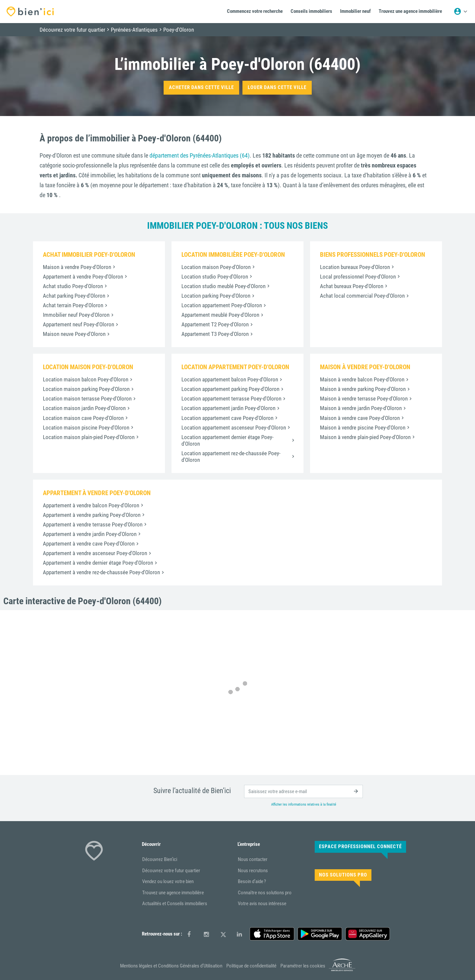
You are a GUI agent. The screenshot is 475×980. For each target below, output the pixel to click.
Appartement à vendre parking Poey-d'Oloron (92, 515)
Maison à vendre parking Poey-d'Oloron (363, 389)
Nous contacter (253, 859)
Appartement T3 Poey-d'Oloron (215, 334)
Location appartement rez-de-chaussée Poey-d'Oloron (231, 457)
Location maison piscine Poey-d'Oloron (86, 428)
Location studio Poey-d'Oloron (215, 277)
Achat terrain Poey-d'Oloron (73, 305)
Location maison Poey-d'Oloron (216, 267)
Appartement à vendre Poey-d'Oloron (83, 277)
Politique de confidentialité (251, 966)
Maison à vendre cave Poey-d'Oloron (360, 418)
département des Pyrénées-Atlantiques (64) (200, 155)
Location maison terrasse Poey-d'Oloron (87, 399)
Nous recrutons (253, 871)
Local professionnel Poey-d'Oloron (358, 277)
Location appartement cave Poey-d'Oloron (227, 418)
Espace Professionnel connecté (360, 846)
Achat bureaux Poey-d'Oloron (352, 286)
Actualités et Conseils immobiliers (175, 904)
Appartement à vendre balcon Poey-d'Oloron (91, 505)
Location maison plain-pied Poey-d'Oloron (89, 437)
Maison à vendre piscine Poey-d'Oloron (363, 428)
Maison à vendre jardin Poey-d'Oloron (361, 408)
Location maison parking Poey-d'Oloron (86, 389)
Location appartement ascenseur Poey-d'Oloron (234, 428)
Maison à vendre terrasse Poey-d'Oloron (364, 399)
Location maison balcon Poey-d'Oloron (86, 379)
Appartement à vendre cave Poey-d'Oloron (89, 544)
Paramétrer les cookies (303, 966)
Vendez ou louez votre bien (168, 881)
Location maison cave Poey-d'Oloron (83, 418)
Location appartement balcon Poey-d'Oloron (230, 379)
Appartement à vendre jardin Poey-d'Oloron (90, 534)
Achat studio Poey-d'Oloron (73, 286)
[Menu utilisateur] (460, 12)
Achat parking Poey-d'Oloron (74, 296)
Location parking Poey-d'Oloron (216, 296)
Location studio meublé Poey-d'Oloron (223, 286)
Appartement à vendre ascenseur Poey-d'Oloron (95, 553)
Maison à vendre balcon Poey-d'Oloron (362, 379)
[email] (303, 791)
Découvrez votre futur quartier (171, 871)
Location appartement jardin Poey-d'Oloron (228, 408)
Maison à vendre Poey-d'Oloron (77, 267)
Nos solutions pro (343, 875)
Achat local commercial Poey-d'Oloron (362, 296)
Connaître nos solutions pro (265, 893)
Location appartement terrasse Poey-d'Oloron (231, 399)
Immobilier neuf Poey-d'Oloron (76, 315)
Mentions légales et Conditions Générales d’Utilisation (171, 966)
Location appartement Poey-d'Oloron (222, 305)
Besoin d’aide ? (252, 881)
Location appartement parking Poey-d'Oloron (230, 389)
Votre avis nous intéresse (262, 904)
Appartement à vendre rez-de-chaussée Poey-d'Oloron (101, 572)
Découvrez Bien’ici (160, 859)
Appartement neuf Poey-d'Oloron (79, 324)
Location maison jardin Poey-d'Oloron (84, 408)
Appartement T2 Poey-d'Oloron (215, 324)
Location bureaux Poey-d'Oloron (355, 267)
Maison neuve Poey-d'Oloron (74, 334)
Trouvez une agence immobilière (173, 893)
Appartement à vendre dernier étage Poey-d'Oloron (98, 563)
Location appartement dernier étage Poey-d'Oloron (227, 440)
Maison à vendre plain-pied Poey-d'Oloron (365, 437)
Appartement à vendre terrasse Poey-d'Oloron (93, 524)
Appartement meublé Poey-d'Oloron (220, 315)
